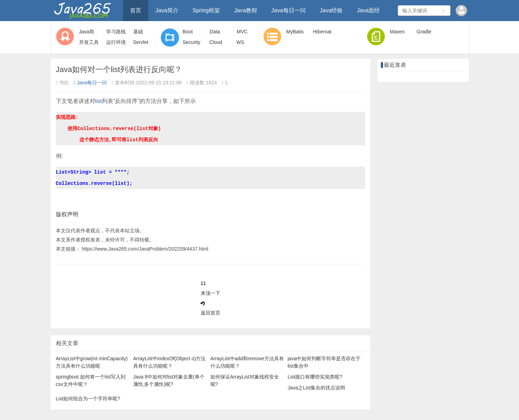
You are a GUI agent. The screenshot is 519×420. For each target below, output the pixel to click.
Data (215, 32)
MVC (242, 32)
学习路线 (116, 32)
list (99, 101)
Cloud (216, 42)
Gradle (424, 32)
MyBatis (295, 32)
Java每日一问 (288, 10)
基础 (138, 32)
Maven (397, 32)
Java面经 (368, 10)
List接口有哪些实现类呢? (315, 377)
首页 (136, 10)
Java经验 (331, 10)
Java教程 (246, 10)
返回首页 (210, 313)
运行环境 (116, 42)
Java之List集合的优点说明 (316, 388)
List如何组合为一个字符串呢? (88, 399)
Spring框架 (206, 10)
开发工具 (89, 42)
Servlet (141, 42)
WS (241, 42)
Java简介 (167, 10)
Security (192, 42)
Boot (188, 32)
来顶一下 (210, 293)
